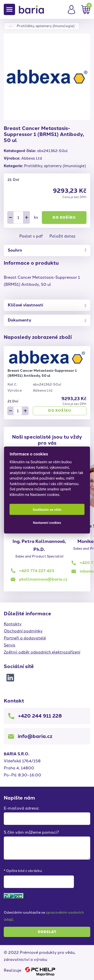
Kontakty (13, 624)
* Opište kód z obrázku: (23, 871)
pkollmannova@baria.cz (43, 579)
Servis (10, 645)
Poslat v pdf (31, 236)
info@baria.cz (35, 736)
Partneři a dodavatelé (25, 638)
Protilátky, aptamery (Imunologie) (46, 26)
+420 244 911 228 (40, 716)
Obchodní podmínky (23, 631)
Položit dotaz (62, 236)
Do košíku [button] (64, 218)
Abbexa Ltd (32, 158)
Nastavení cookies (47, 523)
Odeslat (47, 932)
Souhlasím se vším (47, 509)
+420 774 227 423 (37, 571)
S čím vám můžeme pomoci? (31, 832)
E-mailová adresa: (21, 808)
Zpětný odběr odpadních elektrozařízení (42, 652)
